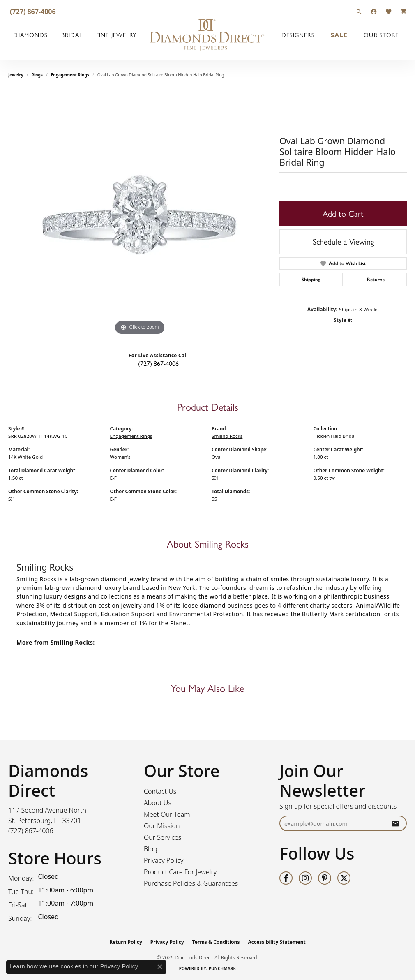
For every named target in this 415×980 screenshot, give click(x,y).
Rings (37, 75)
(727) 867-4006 (158, 364)
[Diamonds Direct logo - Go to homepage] (207, 35)
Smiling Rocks (227, 436)
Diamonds (30, 35)
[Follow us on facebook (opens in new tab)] (286, 878)
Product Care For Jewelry (180, 872)
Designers (298, 35)
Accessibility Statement (277, 942)
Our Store (381, 35)
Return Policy (126, 942)
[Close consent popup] (160, 967)
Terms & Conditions (216, 942)
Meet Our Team (167, 814)
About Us (158, 803)
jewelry (16, 75)
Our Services (163, 837)
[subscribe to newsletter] (395, 824)
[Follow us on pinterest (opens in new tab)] (325, 878)
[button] (359, 11)
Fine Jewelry (116, 35)
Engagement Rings (70, 75)
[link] (32, 11)
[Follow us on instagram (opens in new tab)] (305, 878)
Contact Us (160, 791)
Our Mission (162, 826)
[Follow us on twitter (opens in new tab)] (344, 878)
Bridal (72, 35)
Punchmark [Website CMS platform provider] (222, 968)
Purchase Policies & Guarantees (191, 883)
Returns (376, 280)
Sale (339, 35)
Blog (151, 849)
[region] (140, 214)
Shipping (311, 280)
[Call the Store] (31, 831)
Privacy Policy (164, 860)
